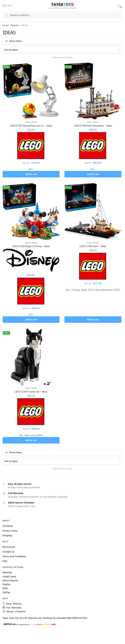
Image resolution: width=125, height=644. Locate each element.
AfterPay (7, 572)
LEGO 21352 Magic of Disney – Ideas (31, 246)
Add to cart (31, 174)
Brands (15, 25)
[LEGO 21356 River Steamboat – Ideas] (93, 91)
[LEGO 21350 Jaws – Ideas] (93, 212)
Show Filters (16, 41)
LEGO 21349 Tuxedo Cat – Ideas (31, 392)
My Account (9, 547)
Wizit (5, 588)
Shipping (7, 535)
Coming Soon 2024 (83, 290)
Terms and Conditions (14, 556)
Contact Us (8, 552)
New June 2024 (34, 435)
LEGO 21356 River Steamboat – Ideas (93, 126)
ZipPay (6, 592)
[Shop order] (62, 50)
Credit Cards (9, 576)
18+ (31, 169)
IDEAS (31, 130)
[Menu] (4, 6)
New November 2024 (107, 290)
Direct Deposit (10, 580)
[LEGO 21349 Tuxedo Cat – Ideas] (31, 357)
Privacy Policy (10, 531)
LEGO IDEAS (31, 122)
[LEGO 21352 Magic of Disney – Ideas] (31, 212)
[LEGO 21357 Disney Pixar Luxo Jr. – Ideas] (31, 91)
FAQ (5, 561)
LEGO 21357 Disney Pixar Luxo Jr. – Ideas (31, 126)
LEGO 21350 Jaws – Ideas (93, 246)
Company (8, 526)
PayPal (6, 584)
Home (6, 25)
